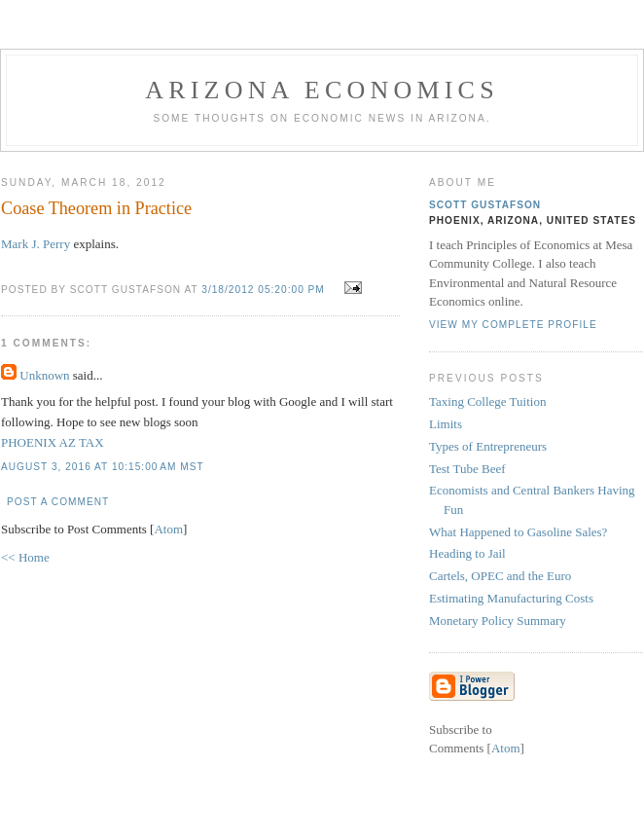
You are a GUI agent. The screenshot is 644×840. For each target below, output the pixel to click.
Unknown (44, 375)
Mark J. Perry (36, 244)
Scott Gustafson (485, 205)
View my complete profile (513, 325)
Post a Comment (58, 502)
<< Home (25, 557)
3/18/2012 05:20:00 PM (265, 290)
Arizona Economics (322, 90)
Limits (446, 424)
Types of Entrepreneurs (488, 446)
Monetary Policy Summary (498, 621)
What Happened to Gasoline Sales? (518, 532)
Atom (168, 529)
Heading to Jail (467, 553)
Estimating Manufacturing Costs (511, 598)
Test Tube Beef (467, 469)
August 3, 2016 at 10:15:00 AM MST (103, 467)
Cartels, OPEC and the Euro (500, 576)
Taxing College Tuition (487, 402)
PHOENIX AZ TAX (53, 442)
